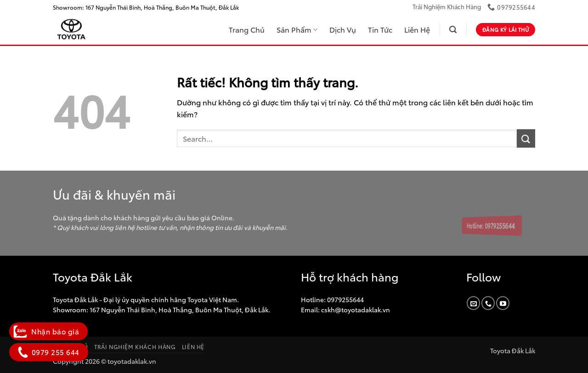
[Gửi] (526, 138)
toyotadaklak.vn (132, 361)
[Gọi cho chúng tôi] (488, 303)
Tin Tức (380, 29)
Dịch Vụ (343, 29)
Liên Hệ (417, 29)
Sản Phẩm (297, 29)
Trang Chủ (247, 29)
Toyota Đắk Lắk (513, 350)
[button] (453, 30)
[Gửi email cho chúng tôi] (473, 303)
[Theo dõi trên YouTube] (503, 303)
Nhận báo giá (48, 331)
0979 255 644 (49, 352)
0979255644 (345, 299)
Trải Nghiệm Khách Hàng (447, 6)
